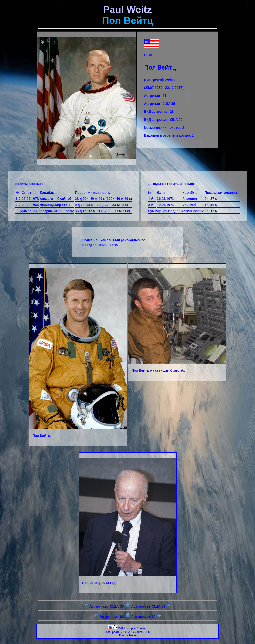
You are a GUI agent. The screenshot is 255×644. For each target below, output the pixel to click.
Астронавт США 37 (151, 606)
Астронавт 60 (109, 617)
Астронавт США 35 (104, 606)
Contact (142, 628)
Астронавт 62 (146, 617)
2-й (151, 205)
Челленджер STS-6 (55, 205)
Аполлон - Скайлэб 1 (57, 199)
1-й (151, 199)
